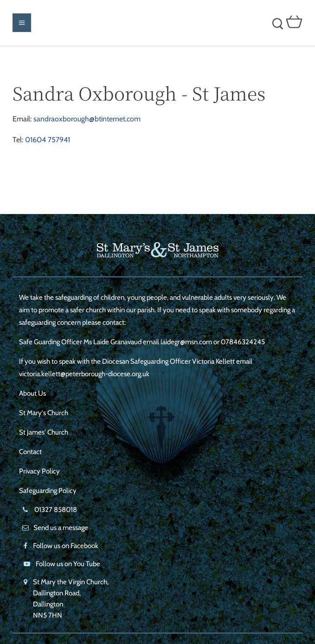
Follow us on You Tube (68, 564)
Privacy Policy (39, 471)
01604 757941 (48, 140)
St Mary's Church (44, 413)
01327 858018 (55, 510)
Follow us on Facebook (66, 546)
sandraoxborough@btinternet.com (87, 119)
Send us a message (61, 528)
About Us (32, 393)
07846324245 (243, 342)
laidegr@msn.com (186, 342)
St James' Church (44, 432)
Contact (30, 452)
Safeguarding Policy (48, 491)
